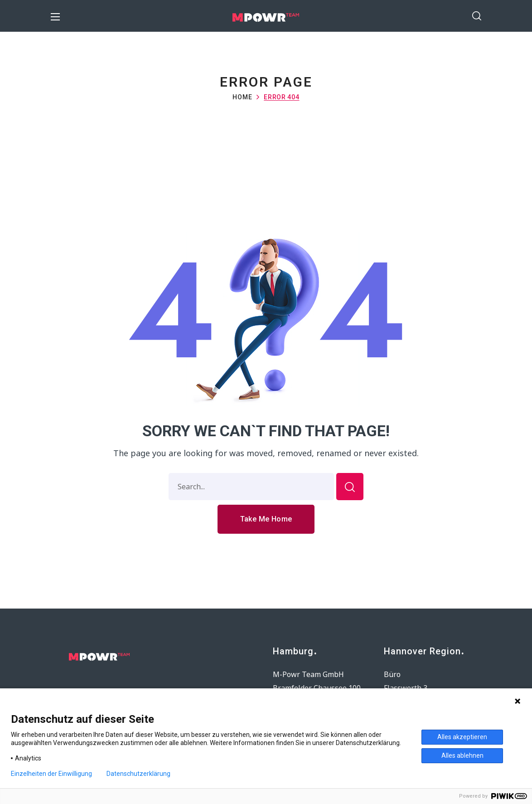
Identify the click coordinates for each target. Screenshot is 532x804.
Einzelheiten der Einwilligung (51, 774)
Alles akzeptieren (462, 737)
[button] (477, 16)
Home (242, 97)
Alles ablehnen (462, 755)
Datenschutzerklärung (138, 774)
